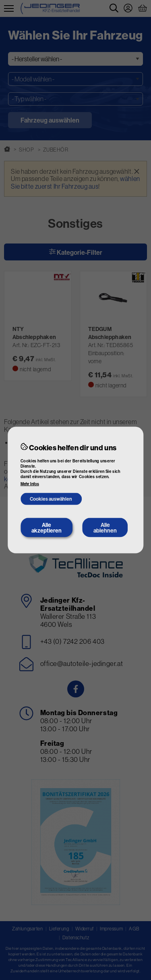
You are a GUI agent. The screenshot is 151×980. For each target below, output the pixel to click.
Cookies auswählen (51, 498)
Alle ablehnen (105, 528)
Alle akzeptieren (47, 528)
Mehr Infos (30, 484)
